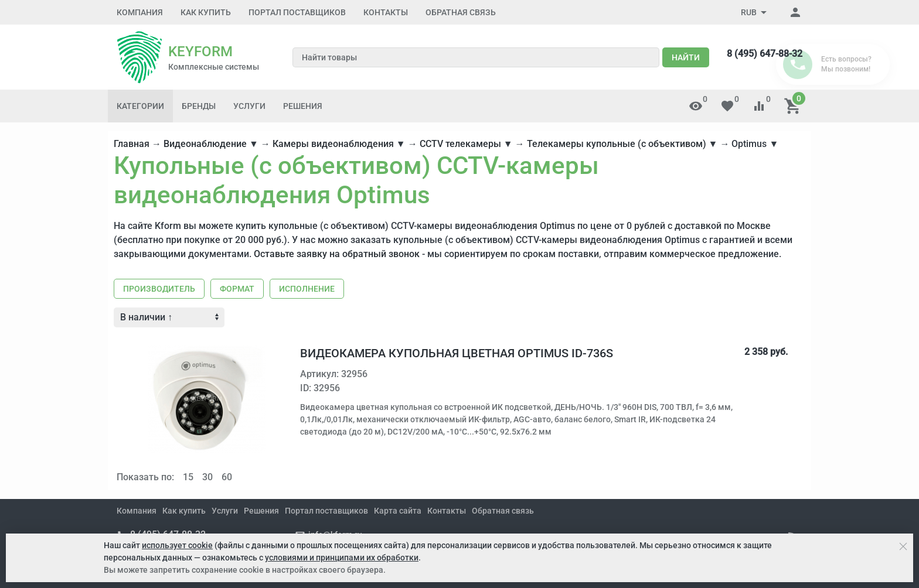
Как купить (206, 12)
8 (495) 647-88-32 (765, 54)
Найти (686, 57)
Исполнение (307, 289)
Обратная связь (461, 12)
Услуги (249, 106)
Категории (140, 106)
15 (188, 477)
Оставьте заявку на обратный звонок (337, 254)
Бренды (199, 106)
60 (227, 477)
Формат (237, 289)
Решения (303, 106)
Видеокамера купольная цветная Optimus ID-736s (457, 353)
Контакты (386, 12)
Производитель (159, 289)
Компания (140, 12)
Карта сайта (398, 511)
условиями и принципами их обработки (342, 558)
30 (207, 477)
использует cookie (177, 545)
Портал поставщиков (297, 12)
